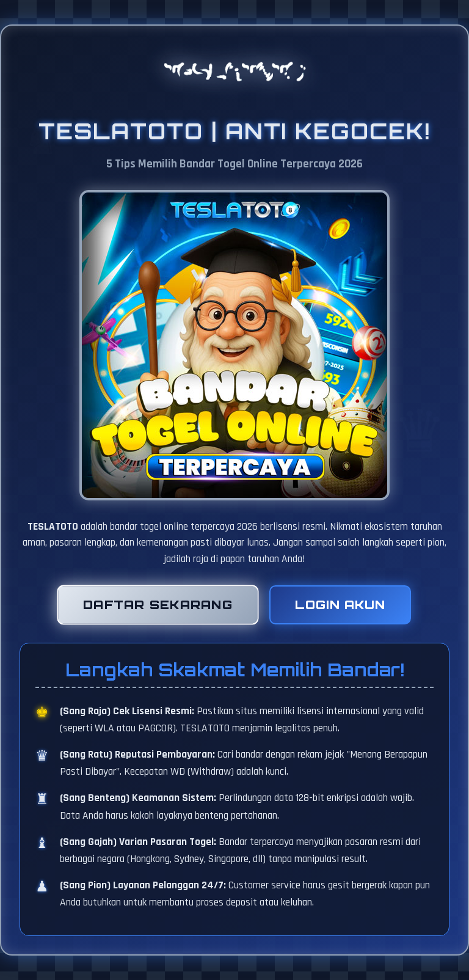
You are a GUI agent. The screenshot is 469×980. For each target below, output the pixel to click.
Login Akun (340, 605)
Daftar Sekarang (158, 605)
